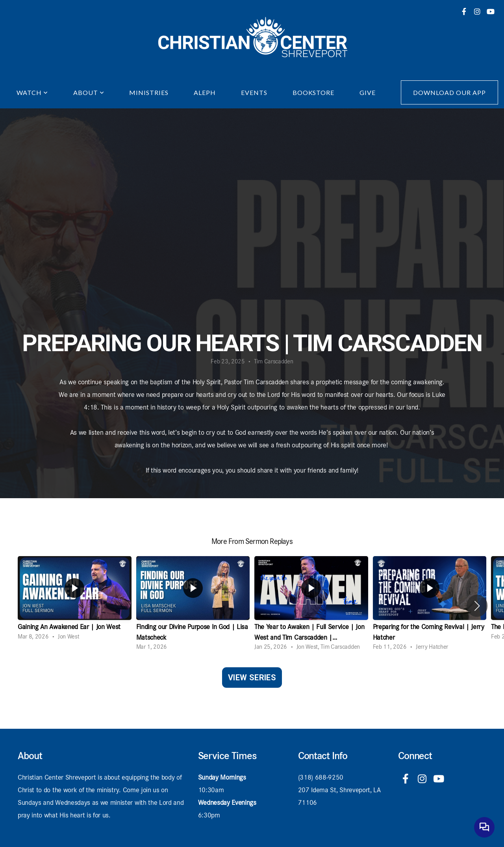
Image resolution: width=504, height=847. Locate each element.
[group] (75, 601)
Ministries (149, 92)
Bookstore (314, 92)
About (89, 92)
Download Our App (449, 92)
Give (368, 92)
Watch (32, 92)
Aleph (205, 92)
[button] (477, 606)
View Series (252, 678)
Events (254, 92)
